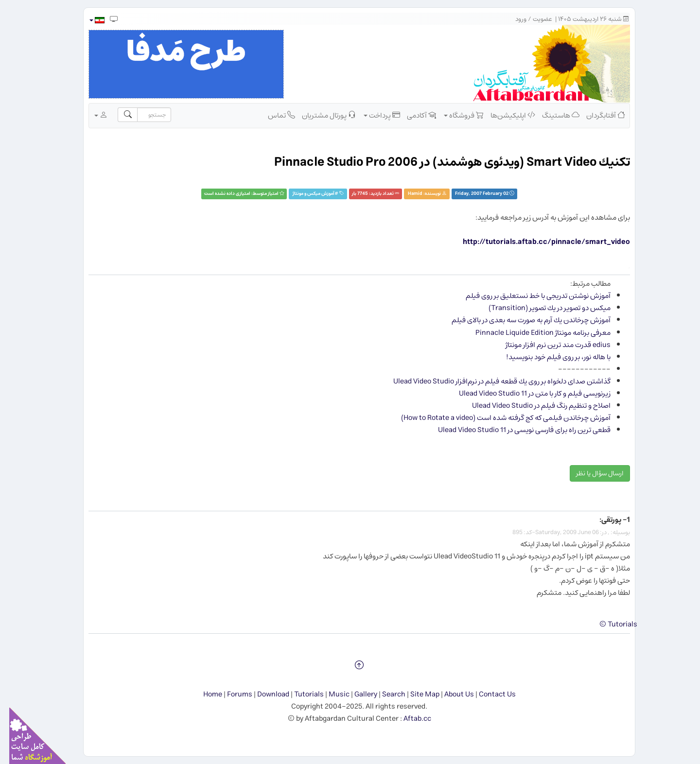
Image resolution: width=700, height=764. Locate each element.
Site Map (416, 694)
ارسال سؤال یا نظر (591, 473)
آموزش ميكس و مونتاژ (304, 194)
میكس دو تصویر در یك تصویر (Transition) (540, 308)
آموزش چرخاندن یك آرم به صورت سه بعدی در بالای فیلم (522, 320)
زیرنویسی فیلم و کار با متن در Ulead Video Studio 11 (525, 393)
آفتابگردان (596, 115)
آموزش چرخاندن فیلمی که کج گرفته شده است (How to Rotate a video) (497, 418)
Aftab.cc (408, 719)
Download (264, 694)
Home (203, 694)
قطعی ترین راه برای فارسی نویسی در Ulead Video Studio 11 (515, 430)
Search (385, 694)
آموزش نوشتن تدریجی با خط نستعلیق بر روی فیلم (529, 296)
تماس (272, 115)
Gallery (357, 694)
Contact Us (488, 694)
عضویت (533, 19)
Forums (230, 694)
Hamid (406, 194)
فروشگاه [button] (455, 115)
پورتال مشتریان (320, 115)
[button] (87, 20)
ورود (512, 19)
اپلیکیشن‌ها (504, 115)
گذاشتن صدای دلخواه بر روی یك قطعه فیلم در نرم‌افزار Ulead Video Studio (493, 381)
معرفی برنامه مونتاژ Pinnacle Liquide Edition (534, 333)
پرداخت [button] (373, 115)
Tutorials (300, 694)
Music (330, 694)
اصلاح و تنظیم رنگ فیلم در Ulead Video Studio (532, 406)
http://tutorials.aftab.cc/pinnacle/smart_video (537, 242)
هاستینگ (551, 115)
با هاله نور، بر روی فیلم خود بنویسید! (549, 357)
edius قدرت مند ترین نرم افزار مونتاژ (549, 345)
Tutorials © (609, 624)
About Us (450, 694)
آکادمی (412, 115)
